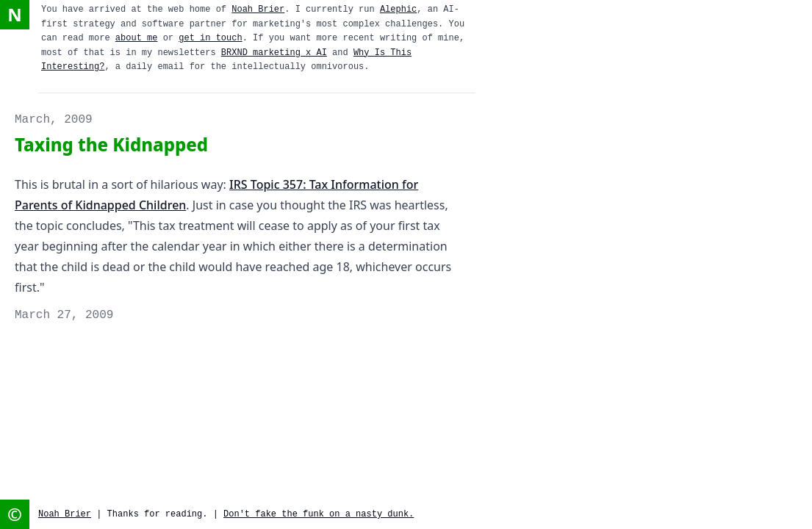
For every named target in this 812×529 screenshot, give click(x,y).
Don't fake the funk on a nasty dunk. (319, 514)
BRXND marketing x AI (274, 53)
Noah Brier (258, 10)
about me (137, 38)
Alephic (398, 10)
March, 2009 (54, 120)
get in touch (210, 38)
